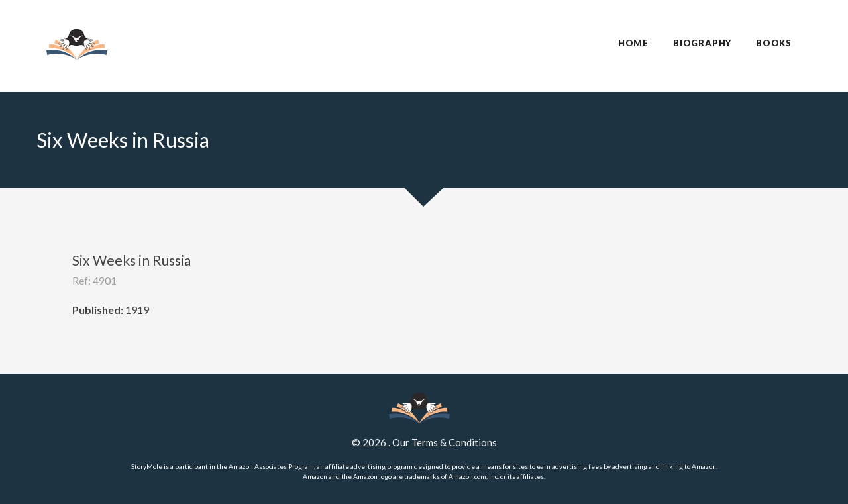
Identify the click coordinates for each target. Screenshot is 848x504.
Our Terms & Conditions (445, 442)
